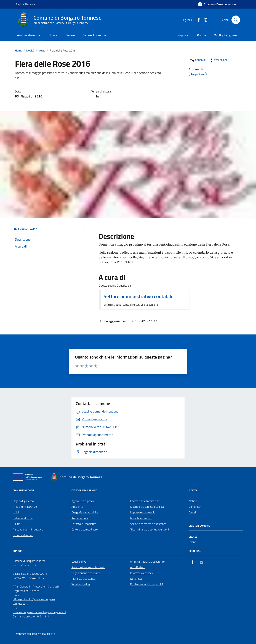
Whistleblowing (81, 584)
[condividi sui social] (198, 60)
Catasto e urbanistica (84, 524)
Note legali (137, 579)
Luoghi (193, 536)
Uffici (16, 512)
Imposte (183, 35)
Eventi (193, 542)
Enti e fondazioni (23, 518)
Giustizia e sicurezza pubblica (147, 507)
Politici (17, 524)
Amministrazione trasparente (147, 561)
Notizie (193, 501)
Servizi (70, 35)
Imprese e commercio (143, 512)
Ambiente (77, 507)
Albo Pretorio (138, 567)
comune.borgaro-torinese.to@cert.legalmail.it (40, 612)
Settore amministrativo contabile (139, 296)
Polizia (201, 35)
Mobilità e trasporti (141, 518)
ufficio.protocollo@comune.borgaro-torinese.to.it (34, 601)
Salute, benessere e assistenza (148, 524)
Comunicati (195, 507)
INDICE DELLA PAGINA (50, 229)
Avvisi (192, 512)
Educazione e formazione (145, 501)
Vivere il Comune (95, 35)
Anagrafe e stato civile (85, 512)
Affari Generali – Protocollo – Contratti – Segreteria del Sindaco (37, 589)
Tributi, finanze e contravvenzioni (149, 529)
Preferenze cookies (24, 634)
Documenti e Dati (23, 535)
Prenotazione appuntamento (88, 567)
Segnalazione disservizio (86, 573)
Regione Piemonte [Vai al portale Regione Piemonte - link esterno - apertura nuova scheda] (25, 4)
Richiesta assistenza (83, 579)
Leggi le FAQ (79, 561)
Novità (53, 35)
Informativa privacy (142, 573)
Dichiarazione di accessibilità (147, 584)
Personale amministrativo (28, 529)
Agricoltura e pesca (83, 501)
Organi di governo (23, 501)
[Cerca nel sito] (236, 20)
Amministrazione (29, 35)
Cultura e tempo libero (85, 529)
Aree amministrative (25, 507)
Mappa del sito (46, 634)
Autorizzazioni (80, 518)
